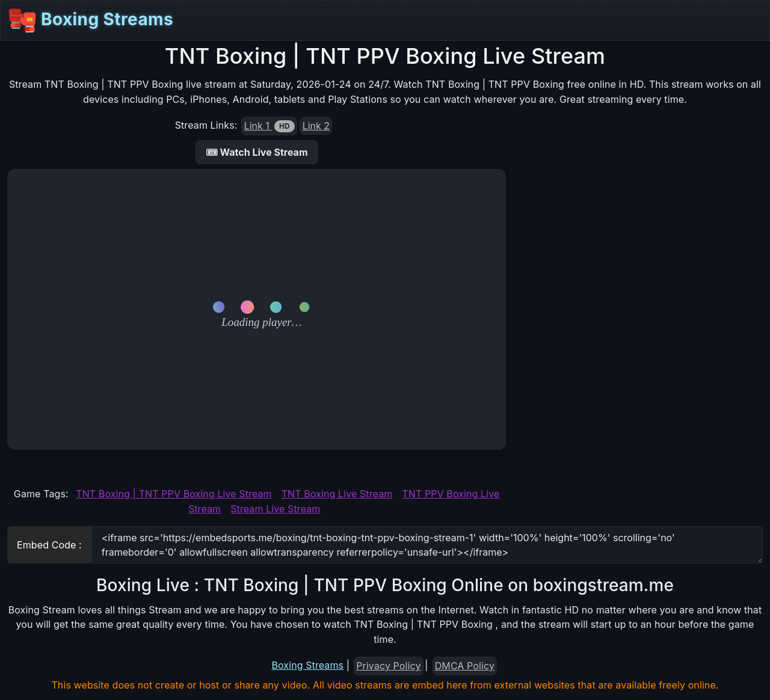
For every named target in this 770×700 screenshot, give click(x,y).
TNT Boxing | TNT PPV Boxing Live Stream (174, 494)
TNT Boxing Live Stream (337, 494)
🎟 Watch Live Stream (257, 152)
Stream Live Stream (275, 509)
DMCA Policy (465, 666)
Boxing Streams (91, 20)
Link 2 (316, 126)
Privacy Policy (388, 666)
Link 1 (269, 126)
